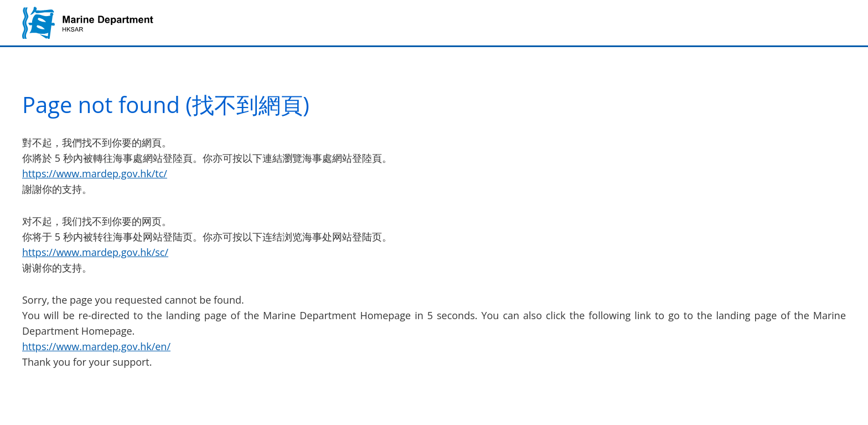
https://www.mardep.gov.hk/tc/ (95, 173)
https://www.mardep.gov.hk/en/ (96, 346)
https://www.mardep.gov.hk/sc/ (95, 252)
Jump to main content (0, 0)
